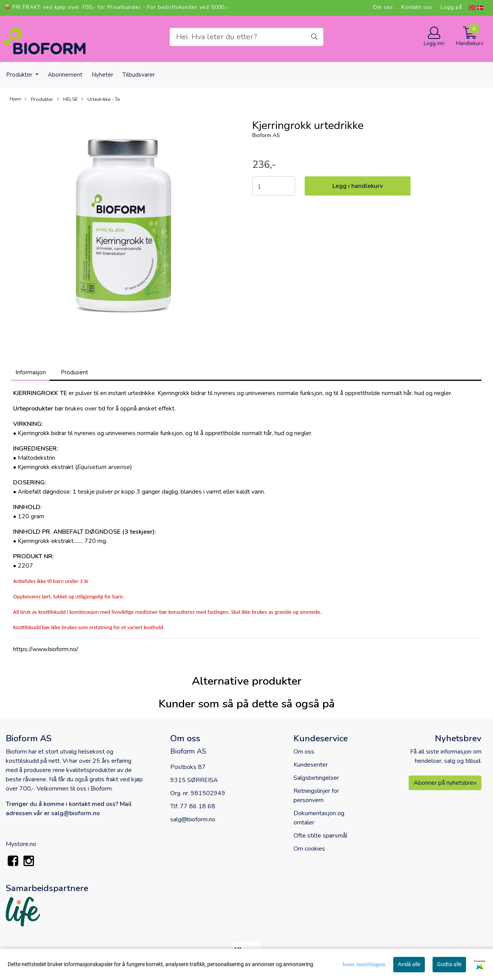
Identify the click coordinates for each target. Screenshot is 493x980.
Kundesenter (311, 765)
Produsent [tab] (75, 372)
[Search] (246, 37)
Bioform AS (266, 135)
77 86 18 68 (198, 806)
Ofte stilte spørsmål (320, 836)
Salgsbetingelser (316, 778)
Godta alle (449, 964)
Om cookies (309, 849)
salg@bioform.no (193, 819)
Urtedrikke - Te (101, 99)
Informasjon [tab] (31, 372)
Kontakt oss (417, 7)
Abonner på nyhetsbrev (445, 783)
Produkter (20, 75)
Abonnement (65, 75)
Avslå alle (409, 964)
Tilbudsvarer (139, 75)
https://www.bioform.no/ (46, 649)
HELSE (67, 99)
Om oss (383, 7)
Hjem (15, 99)
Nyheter (102, 75)
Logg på (451, 7)
